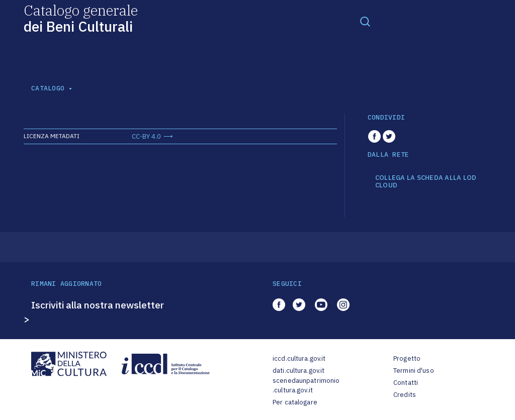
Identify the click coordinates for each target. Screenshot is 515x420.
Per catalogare (295, 402)
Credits (405, 395)
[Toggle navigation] (365, 21)
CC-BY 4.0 (146, 136)
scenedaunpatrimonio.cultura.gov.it (306, 386)
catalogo (48, 88)
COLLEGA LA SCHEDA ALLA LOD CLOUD (426, 182)
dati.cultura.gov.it (298, 371)
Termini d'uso (414, 371)
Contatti (406, 383)
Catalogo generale (81, 18)
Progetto (407, 358)
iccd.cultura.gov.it (299, 358)
